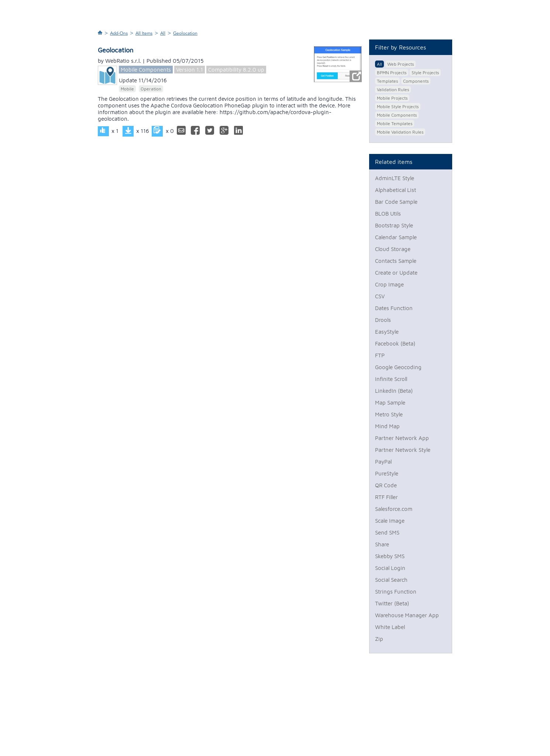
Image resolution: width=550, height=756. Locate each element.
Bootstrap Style (394, 225)
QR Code (386, 485)
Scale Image (390, 521)
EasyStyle (387, 332)
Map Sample (390, 403)
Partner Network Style (403, 450)
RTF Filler (386, 497)
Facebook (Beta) (395, 343)
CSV (380, 296)
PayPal (383, 462)
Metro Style (389, 414)
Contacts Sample (396, 261)
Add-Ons (119, 33)
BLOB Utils (388, 214)
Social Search (391, 580)
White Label (390, 627)
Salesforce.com (394, 509)
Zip (379, 639)
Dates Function (394, 308)
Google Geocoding (398, 367)
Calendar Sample (396, 237)
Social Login (390, 568)
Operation (151, 89)
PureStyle (387, 473)
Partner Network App (402, 438)
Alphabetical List (396, 190)
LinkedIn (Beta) (394, 391)
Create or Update (396, 273)
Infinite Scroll (391, 379)
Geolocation (185, 33)
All (163, 33)
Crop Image (389, 284)
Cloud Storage (393, 249)
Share (382, 544)
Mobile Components (146, 70)
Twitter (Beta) (392, 603)
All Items (144, 33)
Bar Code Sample (396, 202)
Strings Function (396, 592)
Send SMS (387, 532)
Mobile (127, 89)
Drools (383, 320)
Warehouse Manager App (407, 615)
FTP (380, 355)
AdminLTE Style (395, 178)
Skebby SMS (390, 556)
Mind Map (387, 426)
